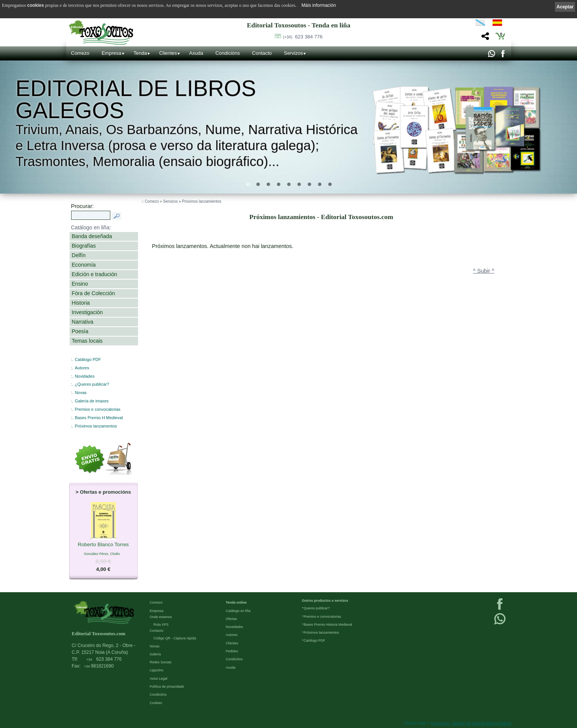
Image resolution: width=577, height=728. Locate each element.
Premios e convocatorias (98, 409)
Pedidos (232, 651)
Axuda (196, 53)
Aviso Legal (159, 679)
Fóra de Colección (94, 293)
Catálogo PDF (88, 359)
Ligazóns (157, 670)
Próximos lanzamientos (201, 201)
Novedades (235, 627)
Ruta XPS (161, 625)
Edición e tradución (95, 274)
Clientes (168, 53)
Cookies (156, 703)
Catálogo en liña (238, 611)
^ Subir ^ (484, 271)
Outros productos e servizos (325, 601)
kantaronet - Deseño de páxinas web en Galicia (471, 723)
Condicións (227, 53)
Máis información (319, 5)
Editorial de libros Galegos (136, 100)
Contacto (262, 53)
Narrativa (83, 322)
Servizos (294, 53)
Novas (81, 393)
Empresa (111, 53)
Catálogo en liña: (91, 227)
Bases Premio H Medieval (99, 418)
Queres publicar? (317, 608)
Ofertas (232, 619)
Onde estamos (161, 617)
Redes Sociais (161, 662)
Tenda (140, 53)
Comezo (80, 53)
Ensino (80, 284)
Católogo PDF (314, 641)
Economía (84, 265)
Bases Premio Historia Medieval (328, 625)
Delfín (79, 255)
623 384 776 (303, 37)
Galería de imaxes (92, 401)
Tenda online (236, 602)
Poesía (80, 331)
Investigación (87, 312)
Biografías (84, 246)
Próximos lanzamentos (96, 426)
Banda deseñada (92, 236)
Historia (81, 303)
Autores (82, 368)
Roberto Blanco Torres (103, 545)
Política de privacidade (167, 687)
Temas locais (87, 341)
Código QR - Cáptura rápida (175, 638)
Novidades (85, 376)
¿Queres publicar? (92, 384)
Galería (156, 654)
